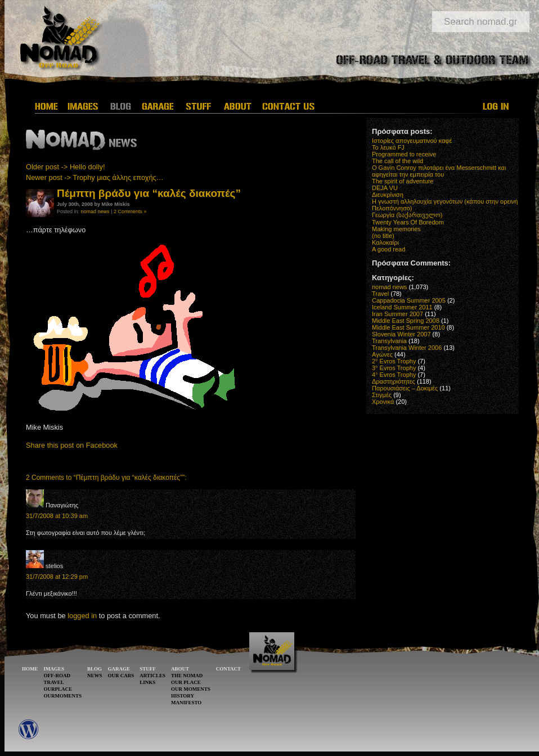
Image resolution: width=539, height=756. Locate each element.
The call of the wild (397, 161)
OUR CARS (121, 676)
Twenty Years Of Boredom (408, 222)
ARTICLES (152, 676)
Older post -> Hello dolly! (65, 167)
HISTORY (183, 696)
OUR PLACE (186, 682)
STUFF (148, 669)
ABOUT (180, 669)
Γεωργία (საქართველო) (407, 215)
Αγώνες (382, 354)
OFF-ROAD (57, 676)
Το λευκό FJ (388, 147)
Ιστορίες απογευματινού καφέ (412, 141)
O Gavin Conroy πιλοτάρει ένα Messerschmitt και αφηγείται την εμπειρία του (439, 171)
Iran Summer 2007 (397, 314)
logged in (82, 616)
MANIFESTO (186, 703)
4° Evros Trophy (394, 375)
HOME (30, 669)
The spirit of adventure (403, 181)
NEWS (95, 676)
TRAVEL (54, 682)
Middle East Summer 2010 (408, 327)
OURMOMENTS (63, 696)
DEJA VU (385, 188)
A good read (388, 249)
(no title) (383, 236)
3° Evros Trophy (394, 368)
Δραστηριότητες (394, 381)
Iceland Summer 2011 (402, 307)
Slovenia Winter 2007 (401, 334)
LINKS (147, 682)
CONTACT (228, 669)
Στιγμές (382, 395)
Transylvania (389, 341)
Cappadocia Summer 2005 (409, 300)
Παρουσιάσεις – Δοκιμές (405, 388)
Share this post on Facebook (72, 445)
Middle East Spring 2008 (406, 321)
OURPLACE (58, 689)
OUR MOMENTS (191, 689)
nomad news (95, 211)
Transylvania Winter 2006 (407, 348)
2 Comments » (130, 211)
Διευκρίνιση (388, 195)
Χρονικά (383, 402)
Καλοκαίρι (385, 242)
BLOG (95, 669)
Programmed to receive (404, 154)
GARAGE (119, 669)
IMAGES (54, 669)
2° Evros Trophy (394, 361)
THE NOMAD (187, 676)
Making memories (396, 229)
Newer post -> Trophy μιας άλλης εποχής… (95, 177)
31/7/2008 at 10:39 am (57, 516)
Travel (380, 294)
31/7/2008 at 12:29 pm (57, 577)
